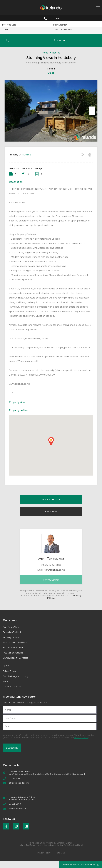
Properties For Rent (12, 639)
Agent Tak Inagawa (51, 566)
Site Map (61, 860)
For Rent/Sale (9, 25)
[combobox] (25, 30)
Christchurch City (12, 694)
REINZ (6, 673)
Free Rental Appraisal (13, 655)
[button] (51, 448)
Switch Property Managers (16, 665)
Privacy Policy (82, 745)
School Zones (9, 678)
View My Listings (51, 587)
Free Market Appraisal (13, 660)
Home (45, 53)
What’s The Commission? (15, 650)
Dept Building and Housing (16, 683)
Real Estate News (11, 634)
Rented (56, 53)
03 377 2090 (54, 19)
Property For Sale (11, 645)
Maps (6, 689)
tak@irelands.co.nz (55, 577)
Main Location (60, 25)
